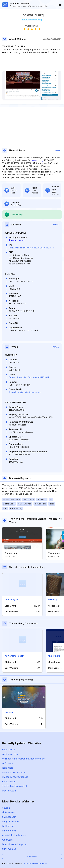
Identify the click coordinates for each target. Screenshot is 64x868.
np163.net (7, 768)
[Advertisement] (32, 63)
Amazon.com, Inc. (17, 240)
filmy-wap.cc (9, 849)
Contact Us (32, 856)
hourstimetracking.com (15, 844)
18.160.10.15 (14, 248)
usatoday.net (12, 600)
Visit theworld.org (32, 20)
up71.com (8, 763)
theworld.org (37, 160)
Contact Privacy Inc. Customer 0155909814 (29, 377)
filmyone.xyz (9, 831)
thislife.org (54, 656)
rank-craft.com (10, 754)
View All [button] (58, 150)
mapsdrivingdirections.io (15, 777)
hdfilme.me (8, 826)
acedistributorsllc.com (14, 835)
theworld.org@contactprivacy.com (25, 392)
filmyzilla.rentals (11, 821)
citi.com (6, 808)
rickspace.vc (9, 812)
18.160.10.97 (25, 248)
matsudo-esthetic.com (14, 772)
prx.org (9, 712)
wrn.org (53, 600)
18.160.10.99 (37, 248)
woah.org (7, 840)
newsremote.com (14, 656)
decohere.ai (9, 749)
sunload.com (9, 781)
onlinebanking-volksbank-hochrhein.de (23, 759)
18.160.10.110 (49, 248)
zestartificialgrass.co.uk (15, 786)
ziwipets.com (9, 817)
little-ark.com (9, 791)
